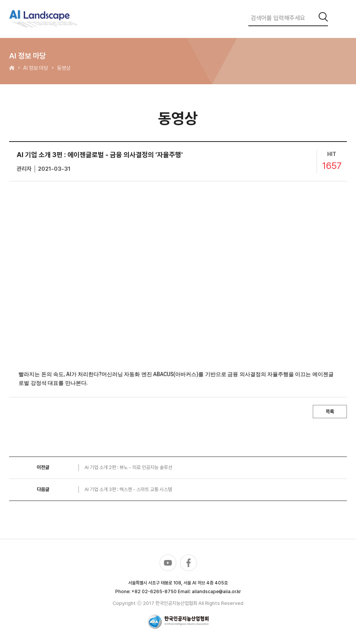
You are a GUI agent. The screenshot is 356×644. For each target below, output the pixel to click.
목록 (330, 412)
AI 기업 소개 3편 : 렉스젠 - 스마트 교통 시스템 (128, 489)
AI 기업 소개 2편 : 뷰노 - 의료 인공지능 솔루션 (128, 467)
